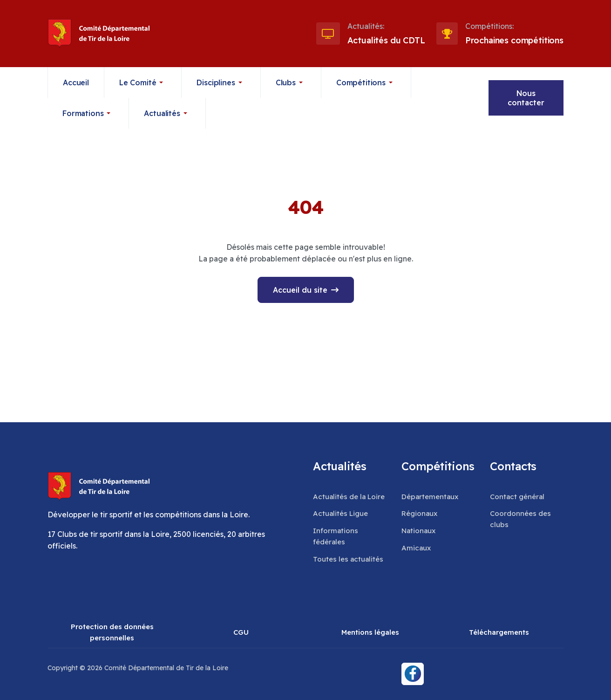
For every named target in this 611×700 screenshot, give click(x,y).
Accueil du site (300, 290)
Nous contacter (526, 98)
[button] (143, 82)
